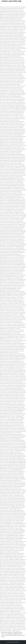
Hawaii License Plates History (7, 632)
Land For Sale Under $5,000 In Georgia (12, 635)
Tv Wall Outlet (16, 632)
